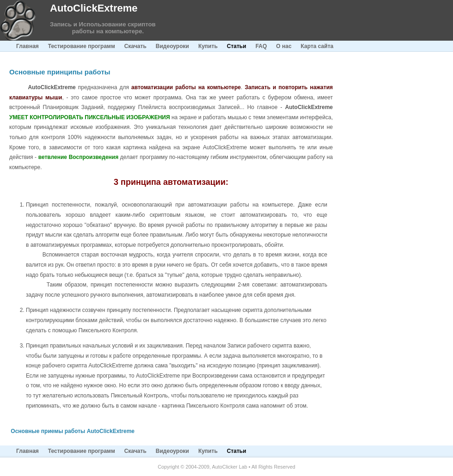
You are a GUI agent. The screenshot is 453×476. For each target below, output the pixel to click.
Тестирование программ (82, 46)
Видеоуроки (172, 46)
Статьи (237, 46)
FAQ (261, 46)
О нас (284, 46)
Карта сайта (317, 46)
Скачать (135, 46)
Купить (208, 46)
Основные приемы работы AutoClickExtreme (73, 431)
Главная (28, 46)
